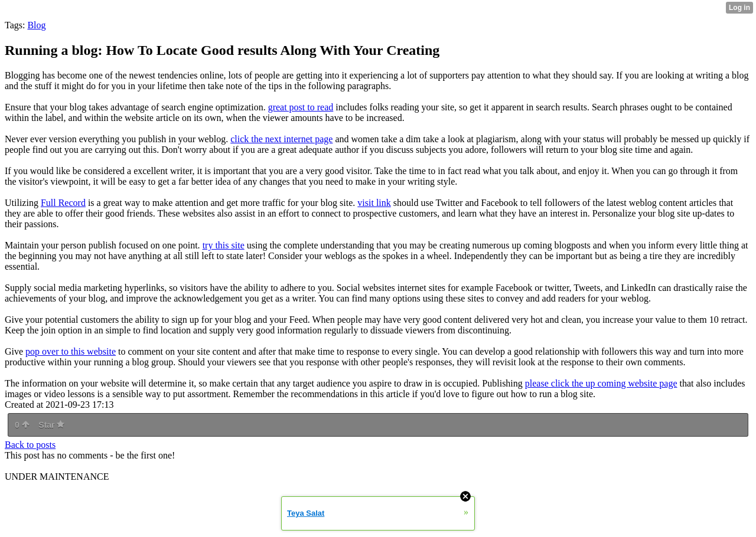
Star (51, 425)
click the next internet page (281, 139)
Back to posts (30, 445)
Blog (36, 25)
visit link (374, 203)
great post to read (301, 107)
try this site (224, 245)
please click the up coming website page (601, 383)
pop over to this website (71, 351)
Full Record (63, 203)
